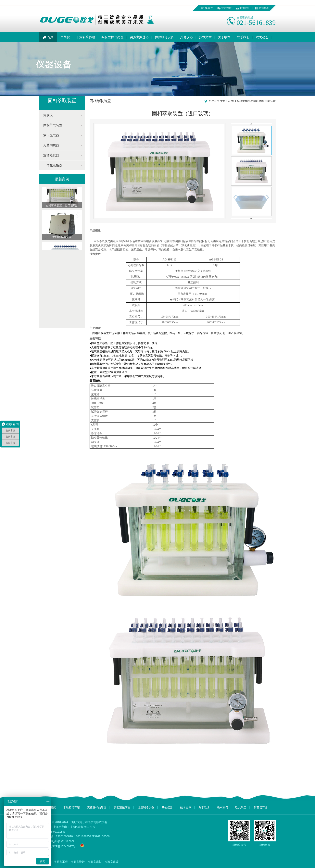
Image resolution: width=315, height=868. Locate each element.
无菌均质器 (51, 145)
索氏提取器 (51, 135)
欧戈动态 (262, 37)
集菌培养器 (261, 807)
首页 (48, 37)
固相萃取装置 (53, 125)
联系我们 (245, 8)
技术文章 (205, 37)
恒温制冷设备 (164, 37)
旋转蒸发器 (51, 155)
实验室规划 (95, 862)
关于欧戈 (224, 37)
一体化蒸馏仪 (53, 165)
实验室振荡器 (139, 37)
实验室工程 (61, 862)
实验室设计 (78, 862)
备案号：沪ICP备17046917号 (57, 846)
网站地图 (264, 8)
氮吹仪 (48, 115)
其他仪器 (186, 37)
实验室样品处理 (112, 37)
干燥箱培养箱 (86, 37)
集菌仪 (209, 8)
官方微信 (226, 8)
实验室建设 (112, 862)
